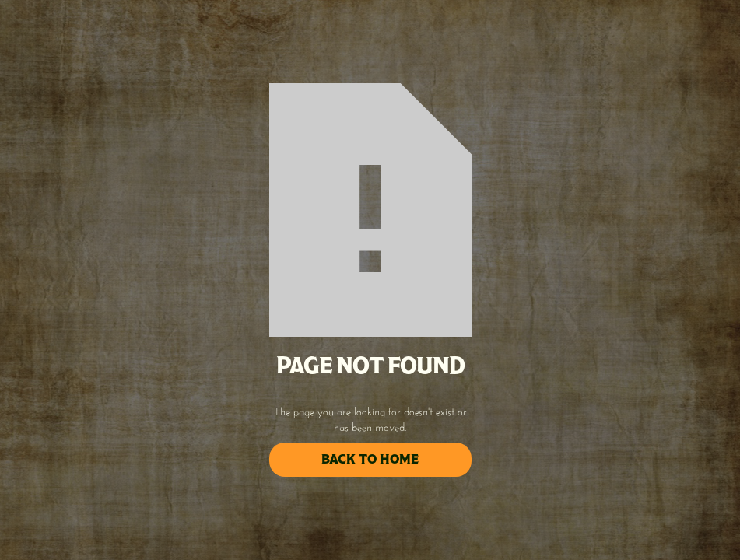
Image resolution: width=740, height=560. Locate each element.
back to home (370, 459)
